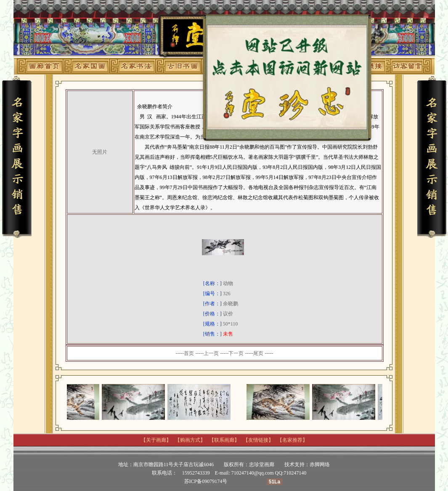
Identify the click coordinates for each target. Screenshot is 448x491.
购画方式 (190, 440)
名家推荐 (292, 440)
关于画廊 (156, 440)
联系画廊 (224, 440)
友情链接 (258, 440)
